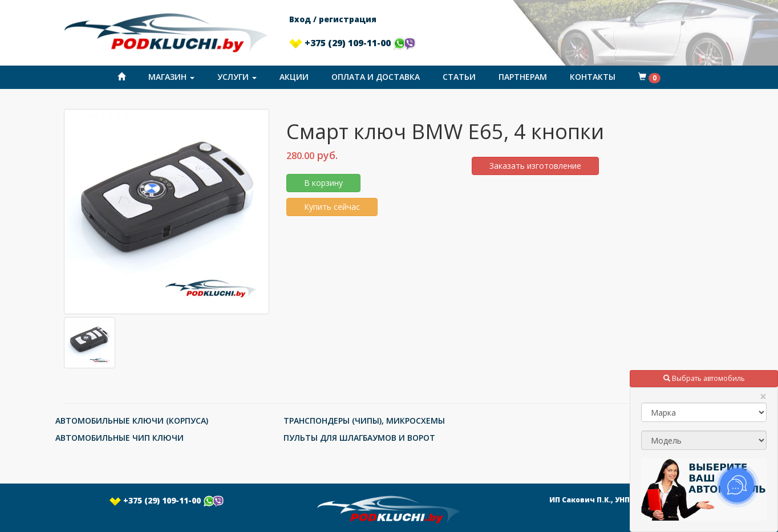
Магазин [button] (171, 77)
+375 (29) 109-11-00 (352, 43)
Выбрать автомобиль (704, 378)
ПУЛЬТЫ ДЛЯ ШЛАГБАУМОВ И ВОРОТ (359, 438)
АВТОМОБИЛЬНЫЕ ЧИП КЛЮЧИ (119, 438)
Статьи (459, 77)
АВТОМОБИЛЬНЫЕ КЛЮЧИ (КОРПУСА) (132, 421)
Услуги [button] (237, 77)
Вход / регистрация (333, 19)
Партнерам (523, 77)
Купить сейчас (332, 207)
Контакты (593, 77)
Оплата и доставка (376, 77)
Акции (294, 77)
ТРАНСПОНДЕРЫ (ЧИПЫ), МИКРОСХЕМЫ (364, 421)
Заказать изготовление (535, 166)
